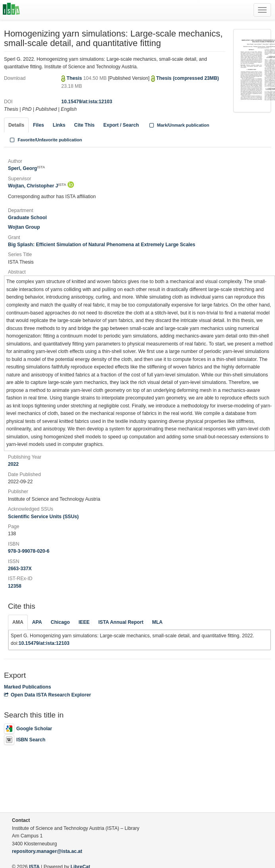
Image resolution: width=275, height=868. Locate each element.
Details (16, 125)
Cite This (84, 125)
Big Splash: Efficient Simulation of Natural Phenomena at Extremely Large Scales (102, 245)
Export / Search (121, 125)
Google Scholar (28, 729)
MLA (157, 622)
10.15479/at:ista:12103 (87, 102)
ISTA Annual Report (121, 622)
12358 (15, 586)
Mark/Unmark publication (178, 125)
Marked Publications (28, 687)
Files (39, 125)
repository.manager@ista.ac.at (47, 851)
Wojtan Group (24, 227)
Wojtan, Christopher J (37, 186)
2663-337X (20, 569)
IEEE (84, 622)
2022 (13, 464)
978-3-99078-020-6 (29, 551)
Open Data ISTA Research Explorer (47, 695)
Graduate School (27, 218)
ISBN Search (25, 740)
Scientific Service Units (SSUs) (43, 517)
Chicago (60, 622)
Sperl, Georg (26, 168)
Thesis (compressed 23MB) (188, 78)
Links (59, 125)
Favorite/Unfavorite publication (45, 140)
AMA (18, 622)
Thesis (75, 78)
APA (37, 622)
